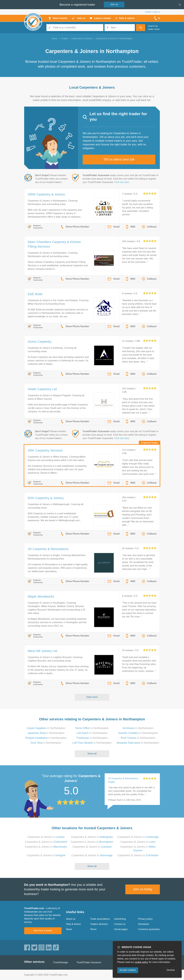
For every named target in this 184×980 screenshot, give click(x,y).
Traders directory (99, 924)
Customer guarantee (149, 929)
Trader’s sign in (152, 12)
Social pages (121, 929)
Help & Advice (73, 924)
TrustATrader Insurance (89, 962)
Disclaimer (144, 924)
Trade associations (100, 919)
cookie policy (141, 962)
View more (92, 697)
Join (114, 4)
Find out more (122, 182)
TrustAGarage (61, 962)
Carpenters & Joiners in (46, 837)
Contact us (120, 924)
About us (71, 919)
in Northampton (46, 728)
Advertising (120, 919)
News (69, 929)
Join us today (143, 889)
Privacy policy (145, 919)
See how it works (43, 931)
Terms (93, 929)
